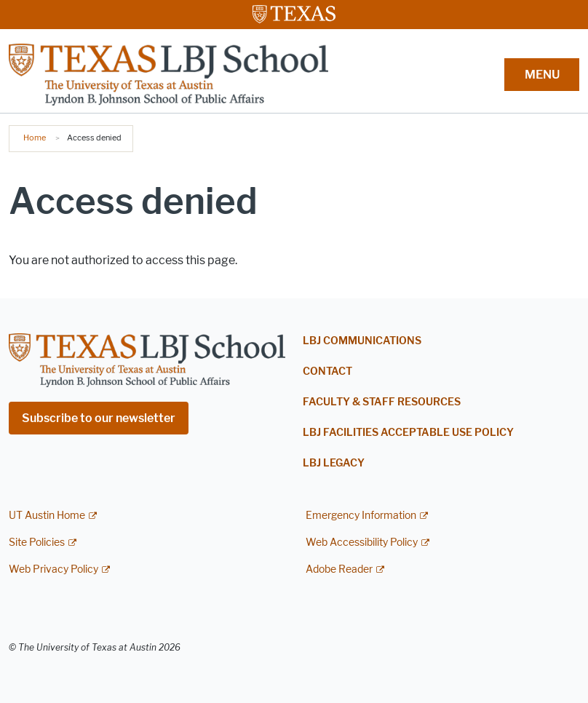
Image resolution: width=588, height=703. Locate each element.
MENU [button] (542, 75)
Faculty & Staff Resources (382, 402)
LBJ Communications (362, 341)
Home (35, 138)
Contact (327, 372)
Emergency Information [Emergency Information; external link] (361, 516)
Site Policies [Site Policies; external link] (37, 543)
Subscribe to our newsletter (99, 418)
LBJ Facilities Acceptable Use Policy (408, 433)
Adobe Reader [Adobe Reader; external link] (339, 569)
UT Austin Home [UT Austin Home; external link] (47, 516)
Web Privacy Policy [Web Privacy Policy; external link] (53, 569)
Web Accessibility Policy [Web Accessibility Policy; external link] (362, 543)
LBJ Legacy (334, 463)
